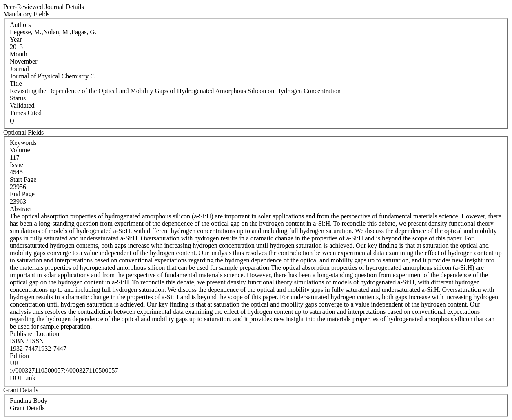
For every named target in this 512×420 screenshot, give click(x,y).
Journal (19, 69)
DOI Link (23, 378)
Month (19, 54)
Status (18, 98)
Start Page (23, 179)
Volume (20, 150)
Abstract (21, 209)
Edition (19, 356)
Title (16, 83)
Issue (17, 165)
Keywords (23, 143)
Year (16, 39)
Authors (20, 25)
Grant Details (27, 408)
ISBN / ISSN (27, 341)
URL (16, 363)
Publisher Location (34, 334)
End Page (22, 194)
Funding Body (29, 401)
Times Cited (26, 113)
